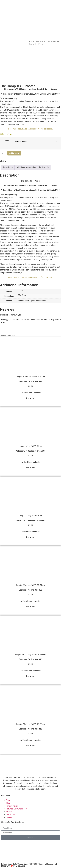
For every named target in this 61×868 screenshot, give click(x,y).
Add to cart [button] (30, 398)
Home (32, 41)
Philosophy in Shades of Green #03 (30, 520)
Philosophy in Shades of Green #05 (30, 451)
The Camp (51, 41)
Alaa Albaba (40, 41)
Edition (6, 141)
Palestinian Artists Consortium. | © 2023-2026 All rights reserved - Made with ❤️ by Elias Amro (30, 865)
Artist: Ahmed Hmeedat (30, 393)
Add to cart (14, 153)
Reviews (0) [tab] (44, 167)
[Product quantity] (3, 154)
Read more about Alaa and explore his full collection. (31, 129)
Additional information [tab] (26, 167)
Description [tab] (8, 167)
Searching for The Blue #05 (30, 590)
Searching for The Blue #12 (30, 381)
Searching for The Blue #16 (30, 659)
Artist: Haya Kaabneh (31, 462)
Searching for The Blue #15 (30, 729)
